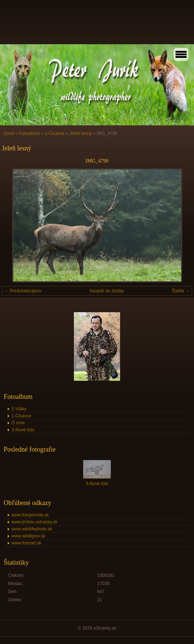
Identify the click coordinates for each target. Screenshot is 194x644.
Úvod (9, 133)
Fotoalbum (29, 133)
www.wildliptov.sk (28, 536)
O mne (18, 423)
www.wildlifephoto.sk (32, 529)
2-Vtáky (19, 409)
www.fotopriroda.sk (30, 515)
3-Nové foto (23, 430)
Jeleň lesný (81, 133)
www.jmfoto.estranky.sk (34, 522)
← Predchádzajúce (23, 291)
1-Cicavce (55, 133)
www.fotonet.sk (26, 543)
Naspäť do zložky (107, 291)
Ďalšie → (181, 291)
